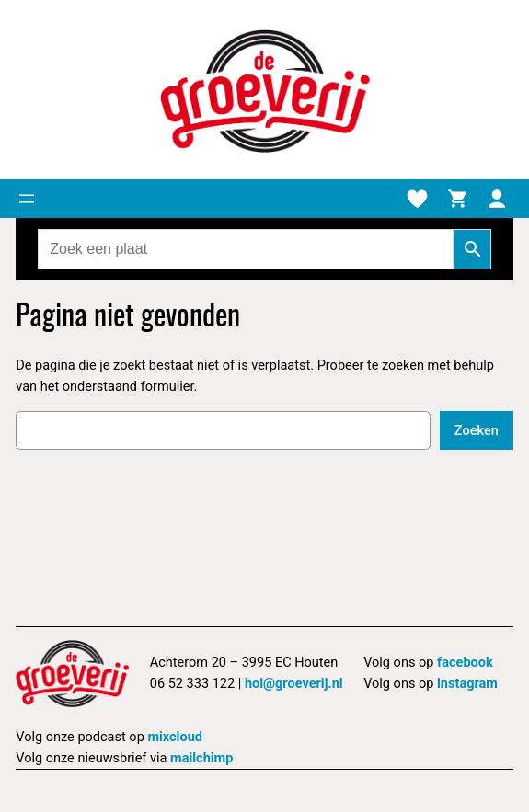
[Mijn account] (497, 199)
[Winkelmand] (457, 199)
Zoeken (477, 431)
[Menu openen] (27, 199)
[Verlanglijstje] (417, 199)
